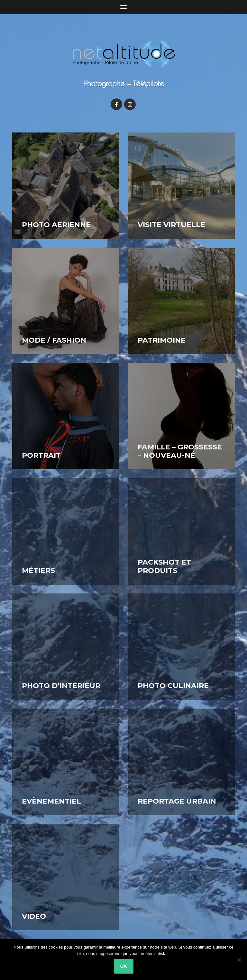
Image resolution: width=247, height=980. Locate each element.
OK (124, 966)
